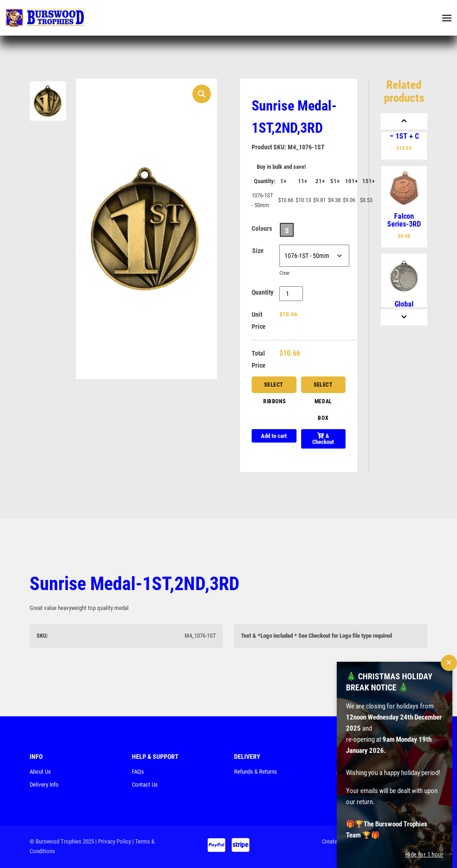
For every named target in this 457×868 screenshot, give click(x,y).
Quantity (262, 292)
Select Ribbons (274, 387)
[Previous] (404, 121)
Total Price (259, 359)
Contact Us (145, 785)
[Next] (404, 317)
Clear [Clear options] (284, 273)
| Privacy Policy (113, 841)
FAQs (138, 772)
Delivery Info (44, 785)
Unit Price (259, 320)
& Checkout (323, 439)
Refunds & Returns (256, 772)
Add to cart (274, 436)
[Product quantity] (291, 294)
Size (258, 251)
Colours (262, 228)
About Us (40, 772)
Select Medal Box (323, 387)
